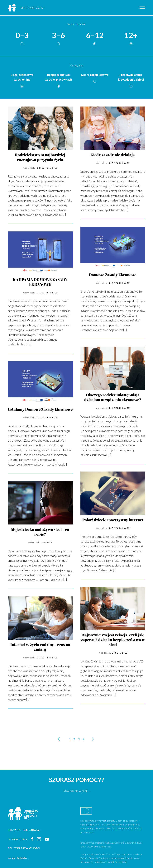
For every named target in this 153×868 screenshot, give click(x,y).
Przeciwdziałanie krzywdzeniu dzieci (131, 77)
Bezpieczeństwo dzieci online (22, 77)
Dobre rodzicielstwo (95, 75)
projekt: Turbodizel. (18, 858)
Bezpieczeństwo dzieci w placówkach (58, 77)
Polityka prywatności (24, 848)
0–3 (22, 36)
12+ (131, 36)
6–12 (95, 36)
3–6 (58, 36)
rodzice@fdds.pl (31, 830)
